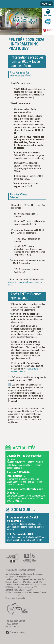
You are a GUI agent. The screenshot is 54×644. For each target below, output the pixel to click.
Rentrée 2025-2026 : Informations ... (19, 474)
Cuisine (13, 587)
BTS (21, 590)
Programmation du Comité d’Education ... (23, 519)
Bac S (44, 579)
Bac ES (8, 582)
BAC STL (17, 582)
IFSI (25, 590)
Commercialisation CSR (27, 587)
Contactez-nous (15, 632)
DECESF (30, 590)
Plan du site (11, 570)
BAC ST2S (27, 582)
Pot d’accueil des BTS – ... (23, 534)
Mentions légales (27, 570)
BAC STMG (38, 582)
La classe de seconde (33, 574)
